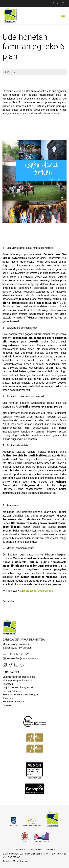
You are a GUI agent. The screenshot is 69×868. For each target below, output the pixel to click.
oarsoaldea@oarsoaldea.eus (21, 658)
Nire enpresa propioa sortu (17, 680)
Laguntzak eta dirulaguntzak (18, 687)
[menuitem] (20, 850)
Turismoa (8, 698)
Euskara (7, 705)
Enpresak (8, 684)
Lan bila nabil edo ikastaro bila (19, 677)
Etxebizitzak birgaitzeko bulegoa (20, 695)
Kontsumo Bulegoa (13, 702)
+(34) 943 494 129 (16, 654)
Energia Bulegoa (11, 691)
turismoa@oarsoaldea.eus (36, 591)
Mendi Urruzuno (21, 861)
